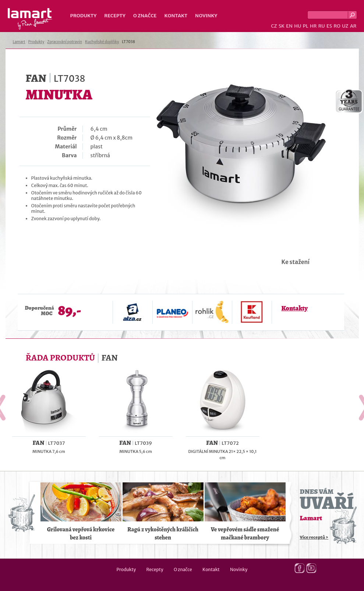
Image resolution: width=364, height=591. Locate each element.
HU (298, 26)
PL (306, 26)
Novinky (206, 16)
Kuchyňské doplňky (102, 42)
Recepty (115, 16)
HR (313, 26)
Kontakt (176, 16)
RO (337, 26)
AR (353, 26)
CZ (274, 26)
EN (289, 26)
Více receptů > (314, 537)
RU (322, 26)
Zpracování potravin (65, 42)
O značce (145, 16)
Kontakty (295, 308)
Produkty (84, 16)
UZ (345, 26)
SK (282, 26)
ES (329, 26)
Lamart (30, 19)
